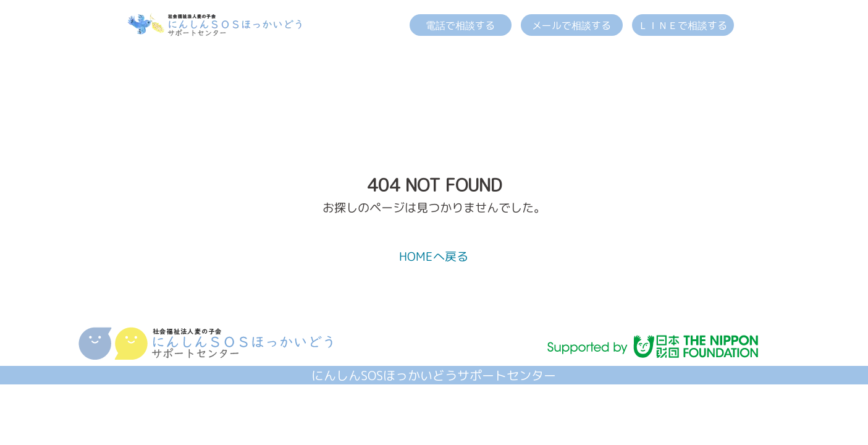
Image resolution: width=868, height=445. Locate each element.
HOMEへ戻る (434, 256)
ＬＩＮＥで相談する (683, 25)
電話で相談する (460, 25)
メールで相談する (571, 25)
